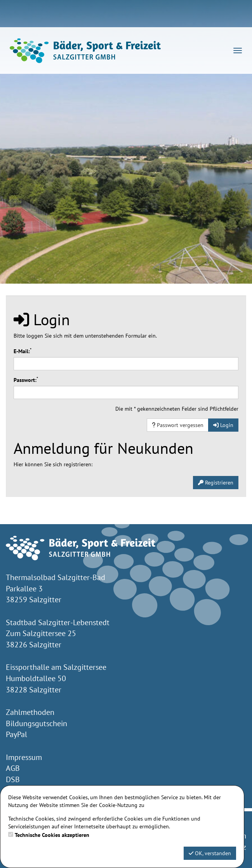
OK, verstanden (210, 853)
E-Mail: (23, 351)
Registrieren (216, 483)
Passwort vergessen (178, 425)
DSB (13, 779)
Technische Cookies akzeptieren (52, 835)
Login (223, 425)
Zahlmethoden (30, 712)
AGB (13, 768)
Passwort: (26, 380)
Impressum (24, 757)
